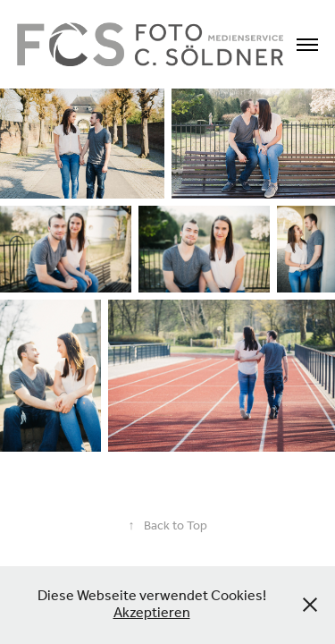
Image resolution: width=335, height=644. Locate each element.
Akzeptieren (152, 613)
